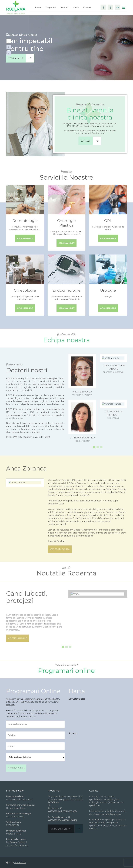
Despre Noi (51, 8)
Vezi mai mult (21, 58)
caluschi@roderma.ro (17, 845)
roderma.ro (20, 863)
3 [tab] (9, 53)
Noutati (64, 8)
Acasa (38, 8)
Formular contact (66, 829)
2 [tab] (9, 47)
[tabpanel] (66, 48)
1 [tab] (9, 41)
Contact (87, 8)
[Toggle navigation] (124, 8)
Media (76, 8)
